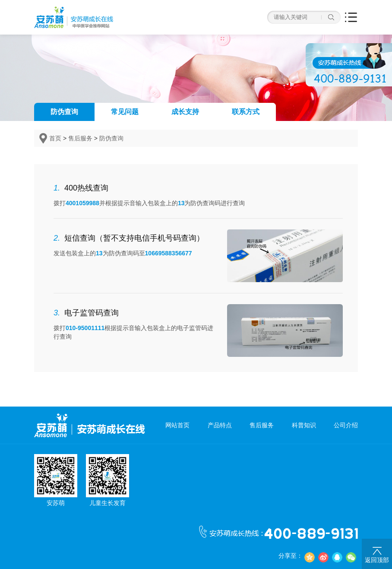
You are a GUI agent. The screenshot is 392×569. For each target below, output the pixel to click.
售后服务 (80, 138)
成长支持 (185, 112)
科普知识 (304, 425)
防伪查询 (64, 112)
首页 (55, 138)
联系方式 (246, 112)
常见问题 (125, 112)
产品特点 (220, 425)
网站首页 (177, 425)
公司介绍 (346, 425)
